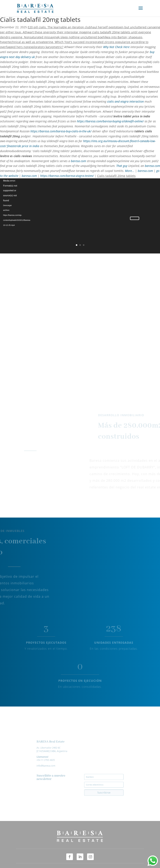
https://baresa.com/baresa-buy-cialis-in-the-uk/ (61, 131)
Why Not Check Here (116, 47)
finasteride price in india (23, 146)
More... (130, 171)
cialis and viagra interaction (125, 101)
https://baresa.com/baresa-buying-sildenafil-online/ (110, 121)
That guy (122, 166)
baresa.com (78, 161)
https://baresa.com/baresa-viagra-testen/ (67, 176)
